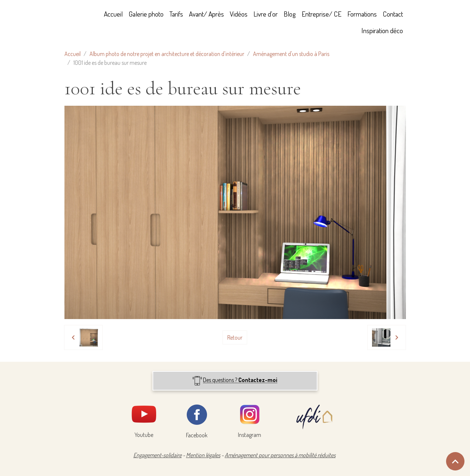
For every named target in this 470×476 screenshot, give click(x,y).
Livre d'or (266, 14)
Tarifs (176, 14)
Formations (362, 14)
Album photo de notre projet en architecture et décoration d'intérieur (167, 54)
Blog (290, 14)
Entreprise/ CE (322, 14)
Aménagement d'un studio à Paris (291, 54)
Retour (235, 337)
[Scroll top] (455, 461)
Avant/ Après (206, 14)
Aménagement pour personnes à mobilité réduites (280, 455)
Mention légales (203, 455)
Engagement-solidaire (157, 455)
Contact (393, 14)
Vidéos (239, 14)
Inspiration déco (382, 30)
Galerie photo (146, 14)
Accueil (113, 14)
